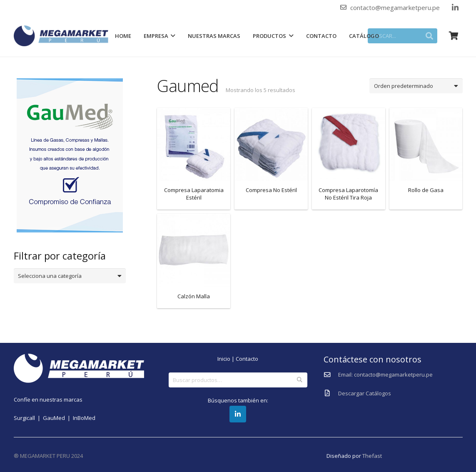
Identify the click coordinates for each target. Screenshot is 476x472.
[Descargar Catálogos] (331, 393)
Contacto (247, 359)
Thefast (372, 456)
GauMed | (58, 418)
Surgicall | (28, 418)
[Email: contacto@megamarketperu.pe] (331, 375)
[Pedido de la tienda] (416, 86)
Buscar (300, 380)
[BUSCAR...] (404, 36)
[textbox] (66, 276)
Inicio (224, 359)
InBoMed (84, 418)
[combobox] (70, 276)
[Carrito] (454, 36)
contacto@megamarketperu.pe (395, 7)
